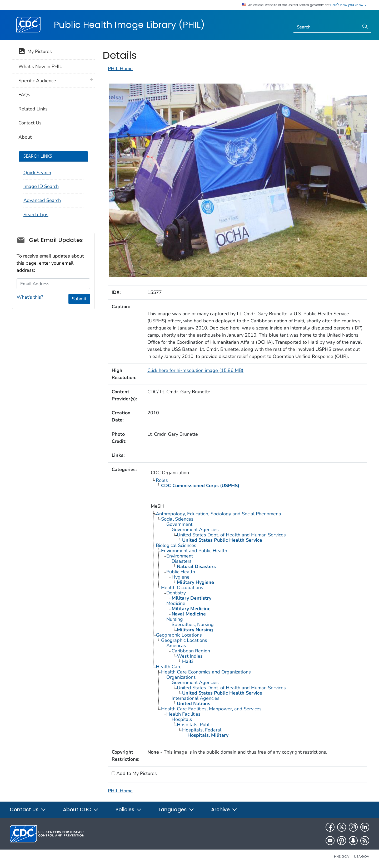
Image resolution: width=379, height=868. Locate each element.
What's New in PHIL (40, 66)
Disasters (182, 561)
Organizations (181, 677)
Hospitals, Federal (202, 730)
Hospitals (182, 719)
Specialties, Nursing (193, 624)
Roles (162, 480)
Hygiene (181, 577)
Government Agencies (195, 530)
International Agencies (196, 698)
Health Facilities (183, 714)
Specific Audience (37, 81)
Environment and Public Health (194, 551)
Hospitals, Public (195, 725)
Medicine (176, 603)
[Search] (326, 27)
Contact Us (30, 123)
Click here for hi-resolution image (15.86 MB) (195, 370)
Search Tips (36, 215)
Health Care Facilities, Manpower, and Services (211, 709)
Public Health (181, 572)
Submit (79, 299)
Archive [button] (224, 810)
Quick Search (37, 173)
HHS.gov (342, 857)
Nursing (175, 619)
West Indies (190, 656)
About (25, 137)
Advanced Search (42, 200)
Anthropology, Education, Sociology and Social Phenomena (218, 514)
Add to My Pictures (136, 773)
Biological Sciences (176, 545)
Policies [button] (129, 810)
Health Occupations (182, 588)
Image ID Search (41, 186)
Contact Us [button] (28, 810)
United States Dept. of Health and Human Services (231, 535)
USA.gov (362, 857)
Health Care (169, 667)
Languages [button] (176, 810)
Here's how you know (349, 5)
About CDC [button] (81, 810)
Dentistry (176, 593)
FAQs (24, 95)
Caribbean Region (191, 651)
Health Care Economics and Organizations (206, 672)
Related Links (33, 109)
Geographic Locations (179, 635)
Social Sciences (177, 519)
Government (179, 524)
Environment (180, 556)
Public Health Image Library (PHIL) (129, 25)
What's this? (30, 297)
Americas (176, 646)
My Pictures (35, 52)
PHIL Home (120, 69)
